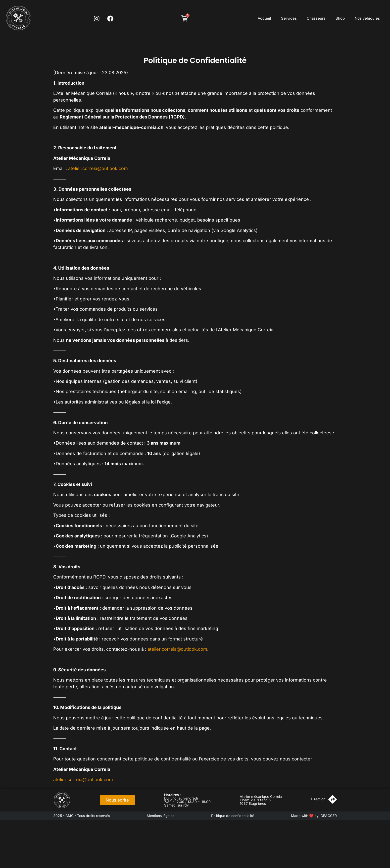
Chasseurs (316, 18)
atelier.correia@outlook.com (98, 168)
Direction (318, 799)
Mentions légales (160, 816)
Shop (340, 18)
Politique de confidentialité (233, 816)
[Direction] (333, 799)
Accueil (264, 18)
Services (289, 18)
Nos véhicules (367, 18)
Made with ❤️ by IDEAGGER (314, 816)
